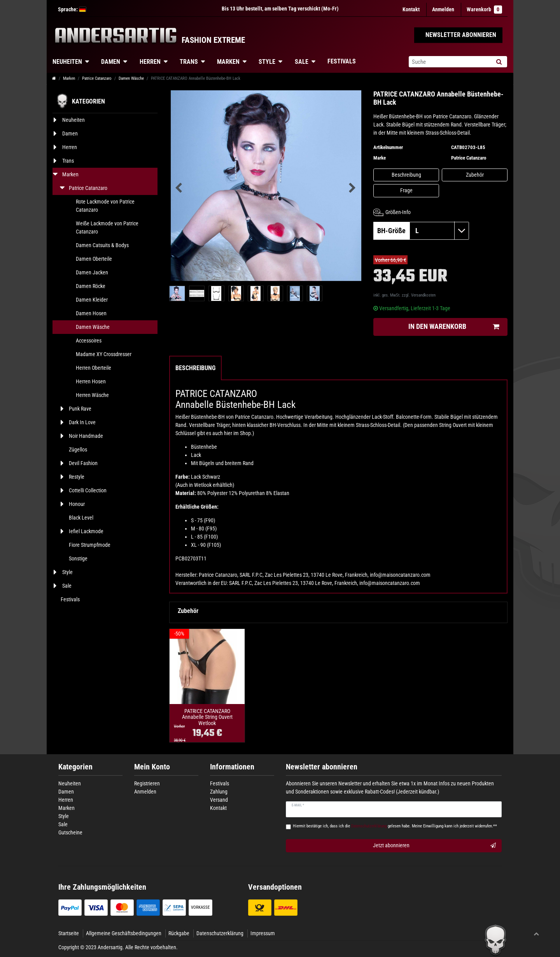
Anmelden (145, 792)
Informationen (232, 767)
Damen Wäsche (131, 78)
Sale (302, 62)
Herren (150, 62)
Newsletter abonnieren (322, 767)
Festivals (342, 61)
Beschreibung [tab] (195, 368)
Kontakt (411, 9)
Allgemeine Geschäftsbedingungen (124, 933)
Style (267, 62)
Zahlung (219, 792)
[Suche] (499, 62)
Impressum (263, 933)
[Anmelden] (443, 10)
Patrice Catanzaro (97, 78)
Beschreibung (406, 175)
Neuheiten (67, 62)
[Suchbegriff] (450, 62)
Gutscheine (70, 832)
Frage (406, 190)
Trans (189, 62)
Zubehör (475, 175)
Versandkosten (423, 295)
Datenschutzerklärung (220, 933)
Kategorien (75, 767)
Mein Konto (152, 767)
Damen (111, 62)
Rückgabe (179, 933)
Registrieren (147, 783)
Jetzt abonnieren (435, 846)
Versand (219, 800)
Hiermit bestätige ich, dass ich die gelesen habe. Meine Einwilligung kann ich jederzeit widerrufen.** (395, 826)
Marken (228, 62)
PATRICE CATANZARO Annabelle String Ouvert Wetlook (207, 717)
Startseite (69, 933)
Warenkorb (484, 10)
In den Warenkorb (454, 327)
